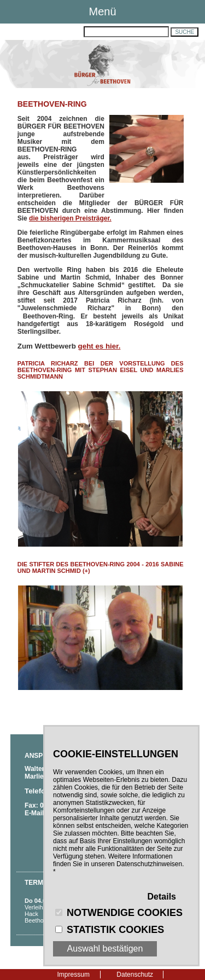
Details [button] (162, 897)
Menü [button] (102, 11)
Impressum (74, 975)
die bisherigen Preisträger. (70, 218)
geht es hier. (99, 346)
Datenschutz (135, 975)
